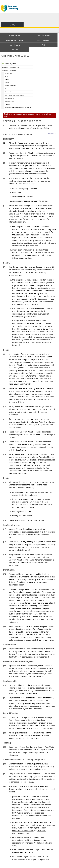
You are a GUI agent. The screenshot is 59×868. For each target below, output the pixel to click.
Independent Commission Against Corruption (31, 810)
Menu (12, 25)
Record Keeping (10, 101)
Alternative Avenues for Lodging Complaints (18, 107)
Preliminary (8, 73)
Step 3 (7, 83)
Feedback (14, 50)
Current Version (15, 36)
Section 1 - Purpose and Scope (11, 67)
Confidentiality (9, 98)
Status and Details (43, 36)
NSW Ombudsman (38, 807)
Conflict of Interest (10, 86)
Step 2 (7, 79)
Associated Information (14, 40)
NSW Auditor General (21, 813)
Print (43, 45)
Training (7, 104)
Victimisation (9, 92)
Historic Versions (43, 40)
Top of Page (52, 133)
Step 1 (7, 76)
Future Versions (14, 45)
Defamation (8, 89)
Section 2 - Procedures (9, 70)
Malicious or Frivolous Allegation (15, 95)
